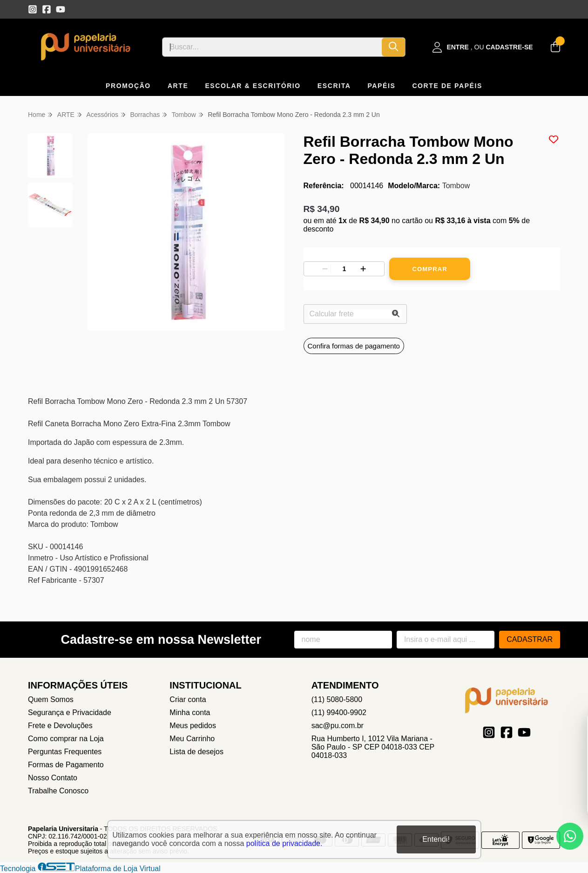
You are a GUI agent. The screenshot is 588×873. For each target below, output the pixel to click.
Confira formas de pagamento (354, 346)
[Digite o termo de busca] (272, 47)
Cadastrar (530, 639)
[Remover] (325, 269)
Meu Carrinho (192, 739)
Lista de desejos (196, 752)
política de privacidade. (284, 843)
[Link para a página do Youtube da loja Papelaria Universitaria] (61, 9)
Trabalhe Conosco (58, 791)
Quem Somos (51, 699)
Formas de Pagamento (66, 765)
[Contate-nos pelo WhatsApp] (570, 836)
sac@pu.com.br (338, 726)
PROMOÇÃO (128, 86)
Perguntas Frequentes (65, 752)
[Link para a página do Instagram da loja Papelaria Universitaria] (33, 9)
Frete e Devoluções (60, 726)
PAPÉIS (381, 86)
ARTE (178, 86)
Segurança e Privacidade (70, 713)
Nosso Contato (53, 778)
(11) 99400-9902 (339, 713)
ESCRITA (334, 86)
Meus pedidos (193, 726)
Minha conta (190, 713)
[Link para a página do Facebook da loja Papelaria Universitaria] (47, 9)
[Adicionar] (363, 269)
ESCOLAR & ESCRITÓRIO (253, 86)
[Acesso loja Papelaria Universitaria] (483, 47)
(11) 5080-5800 (337, 699)
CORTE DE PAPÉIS (447, 86)
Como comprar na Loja (66, 739)
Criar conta (188, 699)
